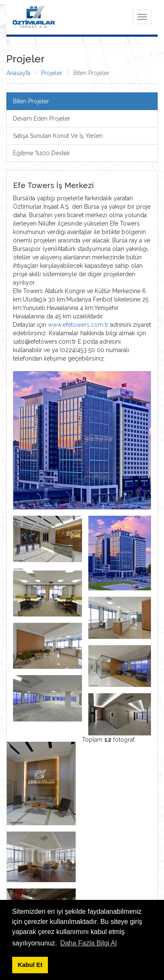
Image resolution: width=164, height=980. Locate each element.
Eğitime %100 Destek (41, 153)
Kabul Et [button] (30, 965)
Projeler (52, 73)
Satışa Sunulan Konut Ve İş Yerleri (58, 136)
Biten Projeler (31, 101)
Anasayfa (18, 73)
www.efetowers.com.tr (78, 325)
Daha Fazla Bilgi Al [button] (88, 943)
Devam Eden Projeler (42, 118)
